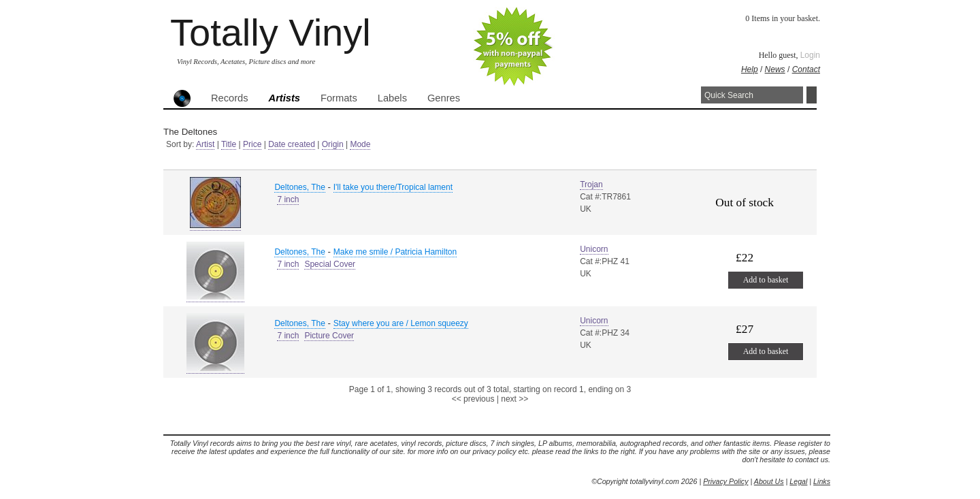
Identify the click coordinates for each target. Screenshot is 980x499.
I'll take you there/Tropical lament (393, 187)
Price (252, 144)
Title (229, 144)
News (775, 69)
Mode (360, 144)
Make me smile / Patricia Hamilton (395, 252)
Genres (444, 98)
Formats (339, 98)
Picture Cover (329, 336)
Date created (292, 144)
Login (810, 55)
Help (750, 69)
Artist (205, 144)
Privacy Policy (725, 481)
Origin (333, 144)
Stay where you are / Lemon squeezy (401, 323)
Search (812, 95)
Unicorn (594, 249)
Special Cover (330, 264)
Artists (284, 98)
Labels (392, 98)
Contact (806, 69)
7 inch (288, 199)
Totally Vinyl (271, 32)
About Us (769, 481)
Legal (798, 481)
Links (822, 481)
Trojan (591, 184)
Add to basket (766, 280)
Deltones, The (300, 187)
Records (230, 98)
